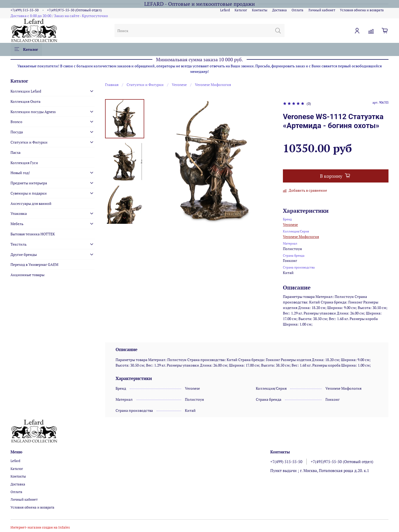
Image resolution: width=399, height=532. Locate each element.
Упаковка (19, 213)
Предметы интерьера (29, 183)
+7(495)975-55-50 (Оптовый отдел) (74, 10)
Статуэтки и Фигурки (145, 85)
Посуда (17, 132)
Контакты (260, 10)
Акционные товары (27, 275)
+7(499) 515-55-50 (25, 10)
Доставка (279, 10)
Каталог (241, 10)
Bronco (16, 122)
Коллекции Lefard (26, 91)
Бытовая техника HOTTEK (33, 234)
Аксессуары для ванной (31, 203)
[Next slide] (125, 218)
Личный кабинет (322, 10)
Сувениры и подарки (29, 193)
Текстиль (19, 244)
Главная (112, 85)
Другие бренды (24, 254)
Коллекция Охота (25, 101)
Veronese (179, 85)
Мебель (17, 224)
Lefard (225, 10)
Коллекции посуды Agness (33, 112)
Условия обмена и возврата (362, 10)
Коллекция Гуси (24, 163)
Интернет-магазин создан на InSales (40, 527)
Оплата (297, 10)
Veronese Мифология (213, 85)
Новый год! (20, 173)
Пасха (15, 152)
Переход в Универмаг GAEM (34, 264)
